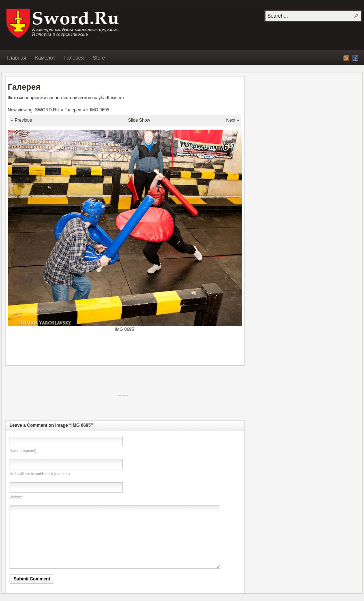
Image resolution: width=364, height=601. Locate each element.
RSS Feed (346, 58)
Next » (233, 120)
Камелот (45, 58)
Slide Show (139, 120)
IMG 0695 (100, 110)
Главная (16, 58)
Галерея (74, 58)
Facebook (355, 58)
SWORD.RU (63, 24)
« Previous (22, 120)
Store (99, 58)
